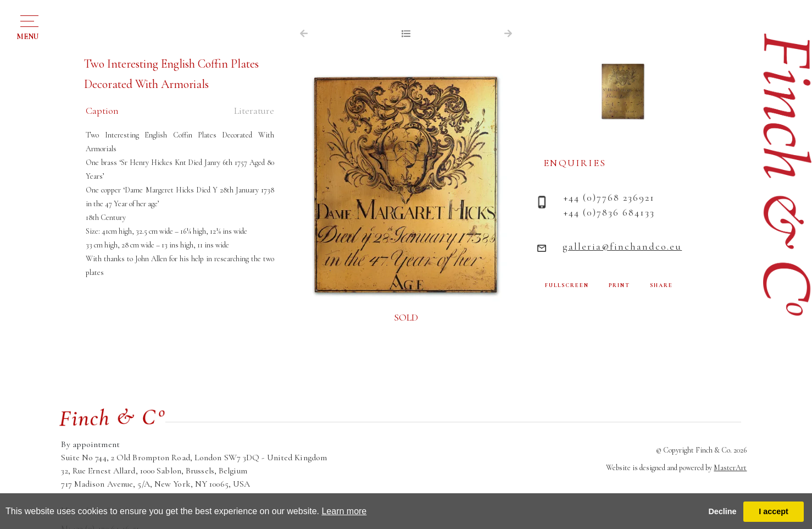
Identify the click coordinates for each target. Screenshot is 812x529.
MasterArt (730, 468)
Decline (722, 511)
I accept (774, 511)
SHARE (661, 285)
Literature (254, 111)
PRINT (619, 285)
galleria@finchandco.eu (622, 246)
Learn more (344, 511)
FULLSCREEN (567, 285)
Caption (102, 111)
